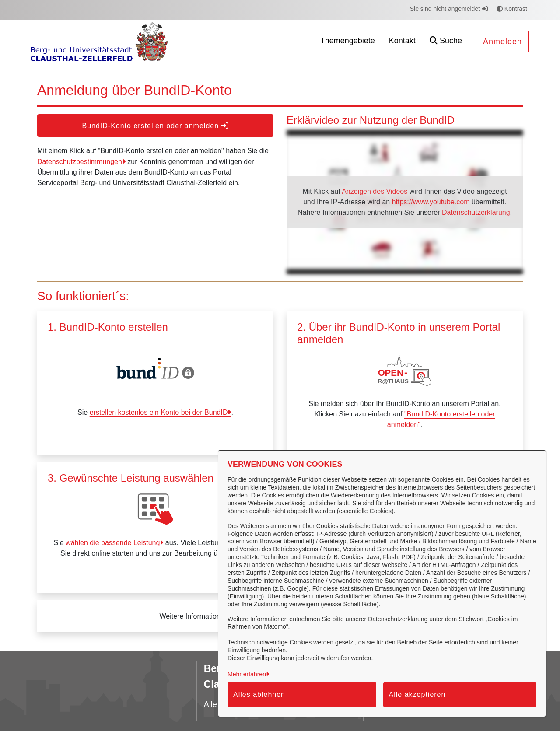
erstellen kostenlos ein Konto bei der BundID (159, 412)
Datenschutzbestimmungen (80, 162)
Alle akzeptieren (417, 694)
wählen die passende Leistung (113, 543)
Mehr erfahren (247, 674)
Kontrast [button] (512, 9)
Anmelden (502, 42)
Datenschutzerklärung (476, 212)
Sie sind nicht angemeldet (449, 9)
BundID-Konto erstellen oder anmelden (155, 126)
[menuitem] (348, 42)
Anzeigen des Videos (374, 191)
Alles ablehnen (259, 694)
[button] (446, 42)
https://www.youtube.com (431, 202)
